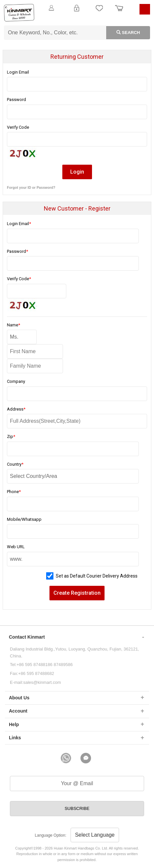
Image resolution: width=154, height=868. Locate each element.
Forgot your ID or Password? (31, 187)
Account (18, 711)
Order (119, 12)
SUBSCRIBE (77, 808)
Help (14, 724)
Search (123, 32)
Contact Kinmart (27, 637)
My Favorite (99, 12)
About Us (19, 698)
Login (77, 12)
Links (15, 738)
